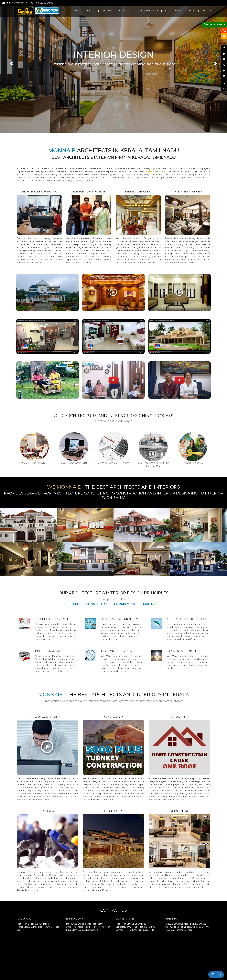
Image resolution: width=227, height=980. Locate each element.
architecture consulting (37, 238)
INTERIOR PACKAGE (174, 11)
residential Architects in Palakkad (103, 178)
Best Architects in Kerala (71, 168)
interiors (163, 171)
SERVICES (91, 11)
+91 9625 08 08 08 (42, 3)
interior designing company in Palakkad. (74, 181)
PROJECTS (123, 11)
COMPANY (107, 11)
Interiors (138, 656)
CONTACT (206, 11)
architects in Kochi (35, 181)
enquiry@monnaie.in (14, 3)
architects (150, 171)
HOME (77, 11)
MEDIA (192, 11)
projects (206, 168)
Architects (122, 656)
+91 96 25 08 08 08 (216, 25)
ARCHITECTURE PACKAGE (146, 11)
